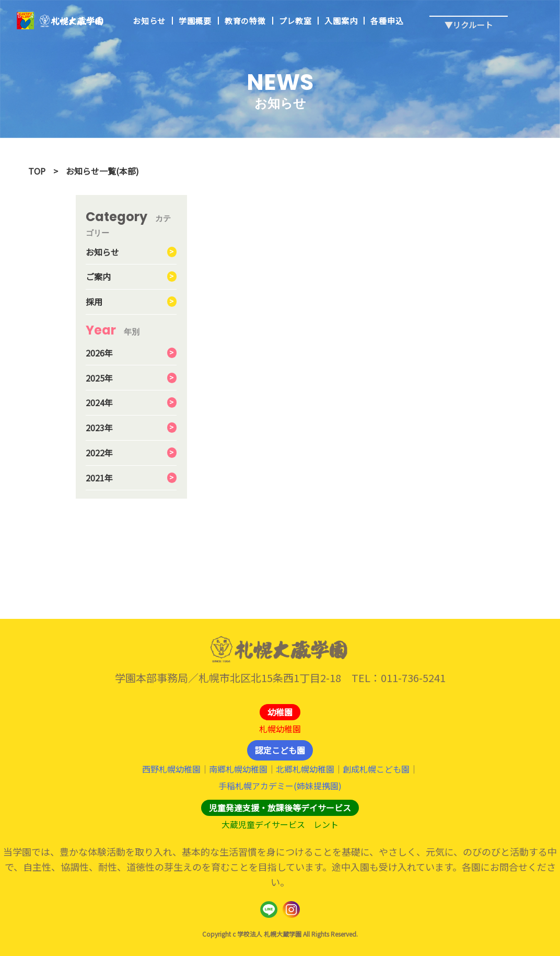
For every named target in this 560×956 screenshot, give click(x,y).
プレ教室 (295, 21)
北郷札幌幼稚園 (305, 769)
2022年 (99, 453)
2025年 (99, 378)
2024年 (99, 402)
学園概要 (195, 21)
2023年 (99, 428)
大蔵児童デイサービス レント (280, 824)
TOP (37, 171)
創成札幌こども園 (376, 769)
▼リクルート (469, 16)
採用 (94, 302)
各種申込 (387, 21)
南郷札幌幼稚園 (238, 769)
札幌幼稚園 (280, 729)
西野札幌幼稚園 (171, 769)
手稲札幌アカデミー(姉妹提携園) (280, 786)
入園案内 (341, 21)
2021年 (99, 478)
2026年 (99, 353)
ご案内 (98, 277)
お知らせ (149, 21)
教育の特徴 (245, 21)
